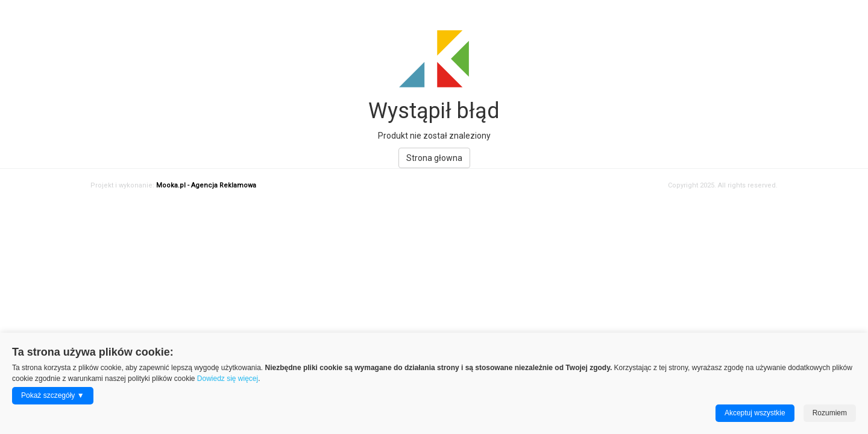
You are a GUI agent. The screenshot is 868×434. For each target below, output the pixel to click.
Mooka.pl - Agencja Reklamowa (206, 185)
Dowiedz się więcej (228, 379)
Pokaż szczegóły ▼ (53, 395)
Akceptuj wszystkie (755, 413)
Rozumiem (830, 413)
